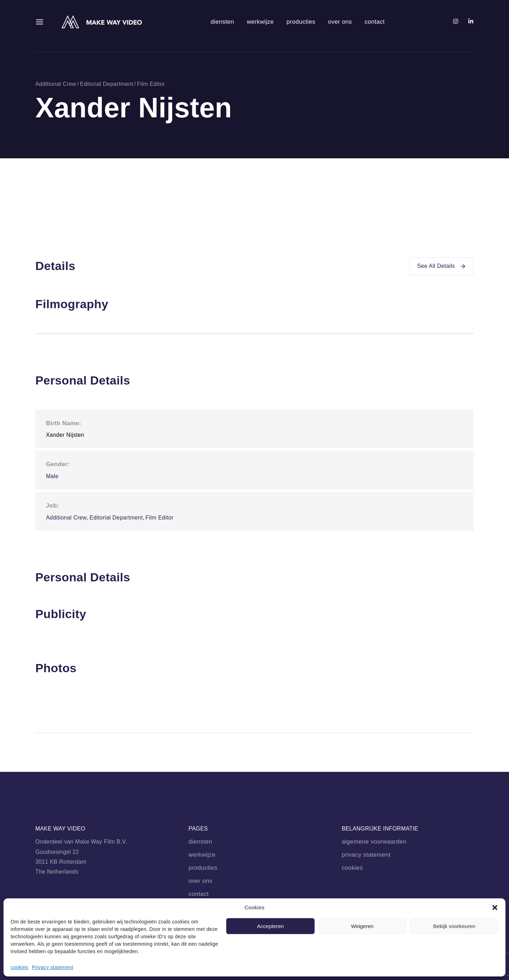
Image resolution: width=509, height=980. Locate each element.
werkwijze (260, 22)
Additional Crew (56, 84)
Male (52, 476)
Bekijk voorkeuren (454, 926)
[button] (495, 908)
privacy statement (366, 855)
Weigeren (362, 926)
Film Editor (151, 84)
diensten (223, 22)
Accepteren (270, 926)
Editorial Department (107, 84)
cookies (19, 967)
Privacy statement (52, 967)
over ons (340, 22)
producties (301, 22)
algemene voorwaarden (374, 842)
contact (375, 22)
